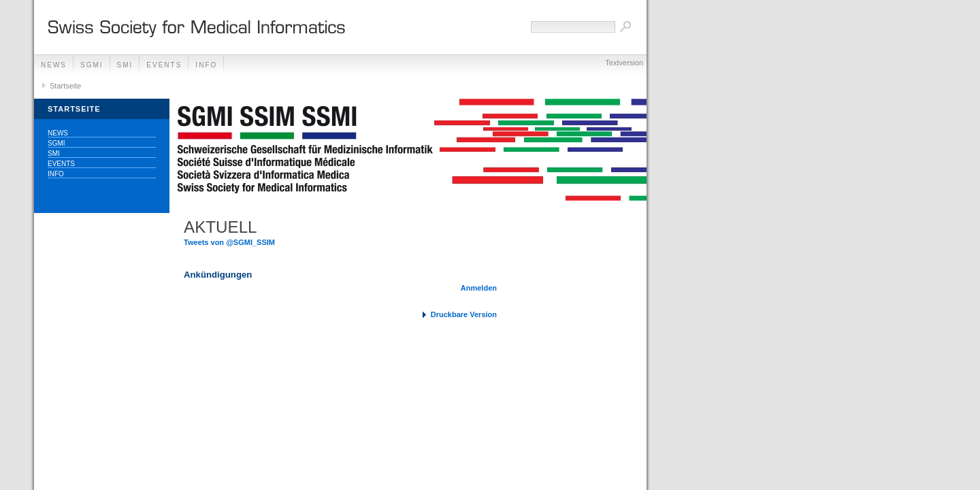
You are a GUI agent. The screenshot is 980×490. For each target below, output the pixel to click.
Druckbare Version (464, 314)
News (54, 65)
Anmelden (479, 288)
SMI (125, 65)
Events (164, 65)
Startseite (65, 86)
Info (206, 65)
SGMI (92, 65)
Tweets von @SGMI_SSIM (229, 242)
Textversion (624, 63)
